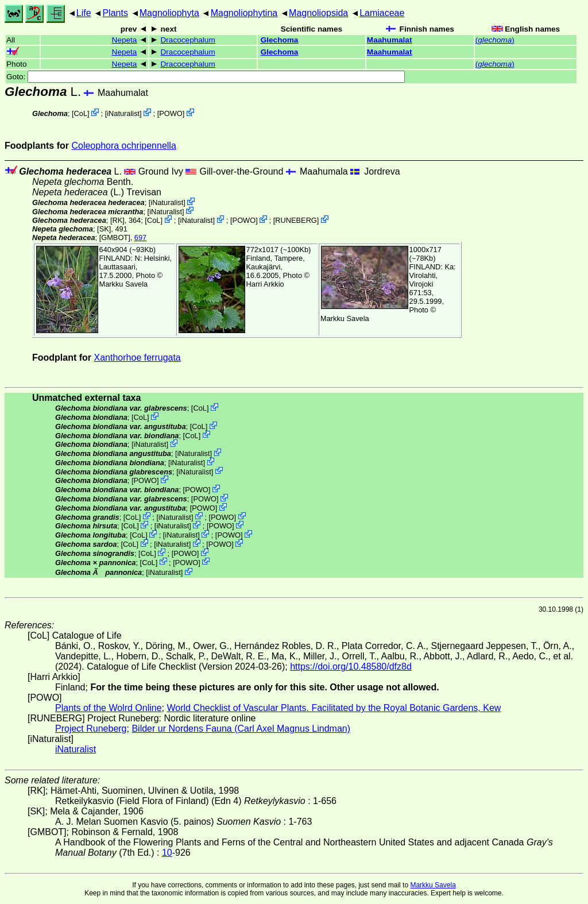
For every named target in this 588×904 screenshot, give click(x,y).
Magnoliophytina (244, 13)
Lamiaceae (382, 13)
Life (84, 13)
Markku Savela (433, 885)
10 (167, 853)
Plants (115, 13)
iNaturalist (123, 113)
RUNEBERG (296, 220)
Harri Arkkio (265, 284)
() (495, 40)
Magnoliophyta (169, 13)
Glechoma (280, 40)
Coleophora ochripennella (123, 146)
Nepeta (125, 40)
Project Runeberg (91, 729)
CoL (81, 113)
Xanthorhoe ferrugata (138, 358)
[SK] (104, 229)
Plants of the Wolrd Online (109, 708)
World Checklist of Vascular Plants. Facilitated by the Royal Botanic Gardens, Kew (334, 708)
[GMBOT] (115, 237)
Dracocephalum (188, 40)
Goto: (206, 77)
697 (140, 237)
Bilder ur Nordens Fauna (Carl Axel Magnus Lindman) (241, 729)
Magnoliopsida (318, 13)
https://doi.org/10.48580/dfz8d (351, 667)
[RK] (117, 220)
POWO (171, 113)
